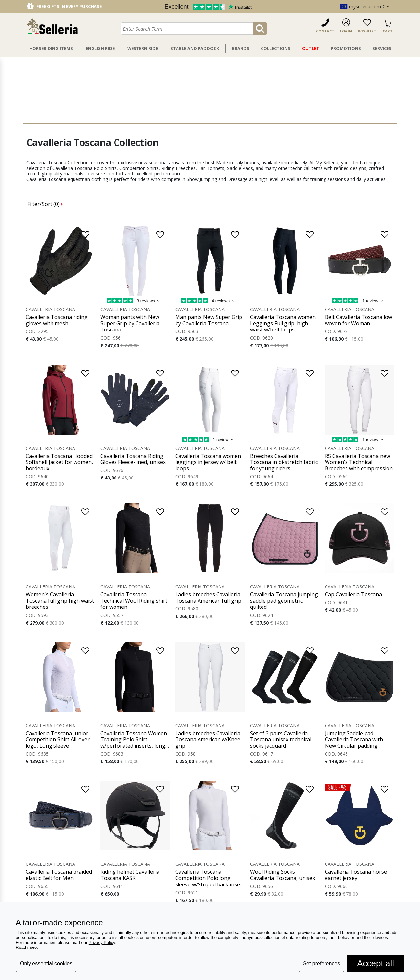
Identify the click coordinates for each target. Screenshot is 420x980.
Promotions (346, 48)
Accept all (376, 963)
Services (382, 48)
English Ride (100, 48)
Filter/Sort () (45, 204)
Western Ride (143, 48)
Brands (241, 48)
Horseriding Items (51, 48)
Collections (276, 48)
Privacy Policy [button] (102, 942)
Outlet (311, 48)
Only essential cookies (46, 963)
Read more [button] (26, 947)
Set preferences (321, 963)
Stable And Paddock (195, 48)
